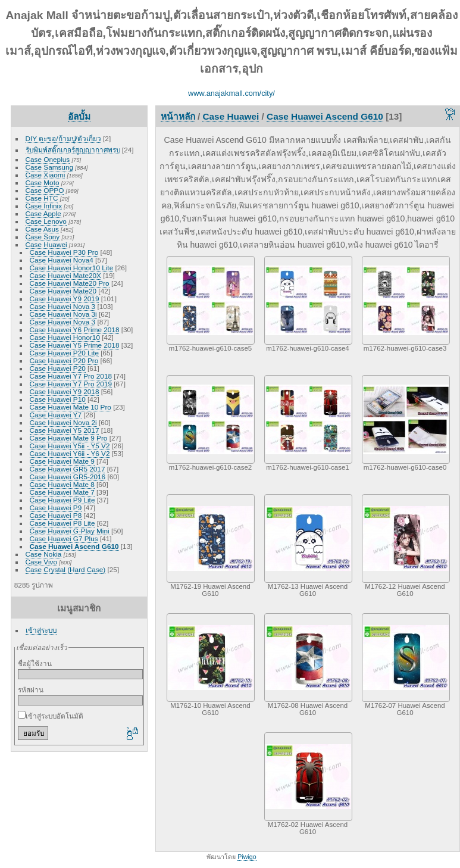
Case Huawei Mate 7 (62, 492)
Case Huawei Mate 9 (62, 461)
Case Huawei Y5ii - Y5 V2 (70, 446)
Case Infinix (44, 206)
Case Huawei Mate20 (63, 291)
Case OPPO (45, 190)
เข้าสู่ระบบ (41, 630)
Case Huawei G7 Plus (64, 538)
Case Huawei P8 (56, 515)
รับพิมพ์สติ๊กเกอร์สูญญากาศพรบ (73, 150)
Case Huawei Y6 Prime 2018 (75, 330)
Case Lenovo (46, 221)
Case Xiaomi (46, 175)
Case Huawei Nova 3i (63, 314)
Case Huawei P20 (58, 368)
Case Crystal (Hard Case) (66, 569)
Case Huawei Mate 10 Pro (71, 407)
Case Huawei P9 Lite (62, 500)
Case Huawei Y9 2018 (65, 391)
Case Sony (43, 237)
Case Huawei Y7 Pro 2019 (71, 384)
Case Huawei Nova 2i (63, 422)
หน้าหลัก (178, 116)
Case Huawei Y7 (56, 415)
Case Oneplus (48, 159)
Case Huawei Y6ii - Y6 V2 (70, 453)
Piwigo (247, 857)
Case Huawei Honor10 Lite (72, 268)
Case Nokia (44, 554)
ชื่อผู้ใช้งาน (35, 664)
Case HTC (42, 198)
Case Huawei (46, 244)
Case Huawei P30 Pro (64, 252)
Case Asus (42, 229)
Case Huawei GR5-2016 (68, 477)
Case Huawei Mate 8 (62, 484)
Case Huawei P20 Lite (64, 353)
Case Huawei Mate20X (65, 275)
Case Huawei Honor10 (65, 337)
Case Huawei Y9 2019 (65, 299)
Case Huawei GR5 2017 (68, 469)
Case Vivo (41, 562)
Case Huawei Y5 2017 (65, 430)
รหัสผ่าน (31, 690)
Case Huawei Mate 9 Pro (69, 438)
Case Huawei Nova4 (62, 260)
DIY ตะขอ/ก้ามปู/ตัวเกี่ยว (63, 138)
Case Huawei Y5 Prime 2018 (75, 345)
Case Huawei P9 (56, 508)
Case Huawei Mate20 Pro (70, 283)
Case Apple (43, 213)
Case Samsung (49, 167)
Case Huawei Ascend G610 (74, 546)
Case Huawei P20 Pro (64, 360)
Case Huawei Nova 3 (63, 306)
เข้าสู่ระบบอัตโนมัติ (51, 716)
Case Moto (43, 182)
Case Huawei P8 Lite (62, 523)
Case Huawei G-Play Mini (70, 531)
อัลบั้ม (79, 116)
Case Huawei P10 (58, 399)
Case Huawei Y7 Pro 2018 (71, 376)
